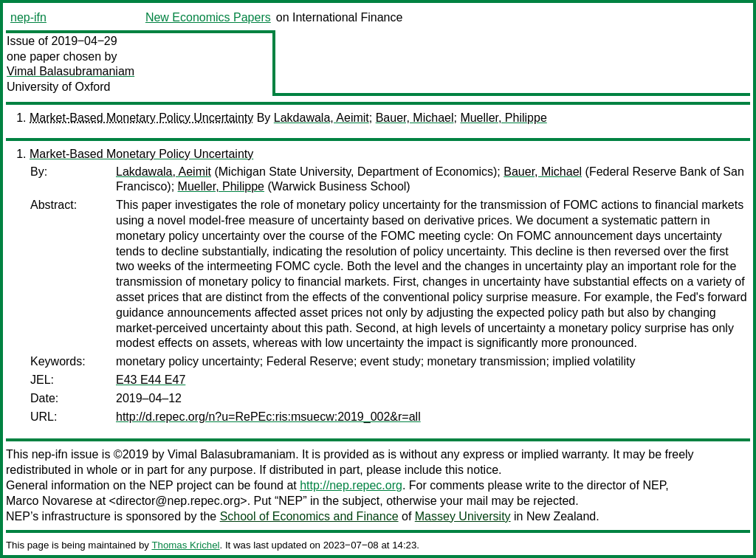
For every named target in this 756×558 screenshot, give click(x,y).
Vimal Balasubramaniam (71, 71)
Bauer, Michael (415, 118)
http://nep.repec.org (351, 485)
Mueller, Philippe (503, 118)
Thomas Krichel (185, 545)
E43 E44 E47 (151, 380)
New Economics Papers (208, 17)
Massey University (463, 516)
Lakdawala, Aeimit (322, 118)
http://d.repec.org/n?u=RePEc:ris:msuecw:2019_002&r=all (268, 417)
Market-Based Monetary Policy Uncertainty (141, 118)
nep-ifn (28, 17)
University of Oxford (58, 87)
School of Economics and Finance (309, 516)
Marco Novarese (49, 501)
